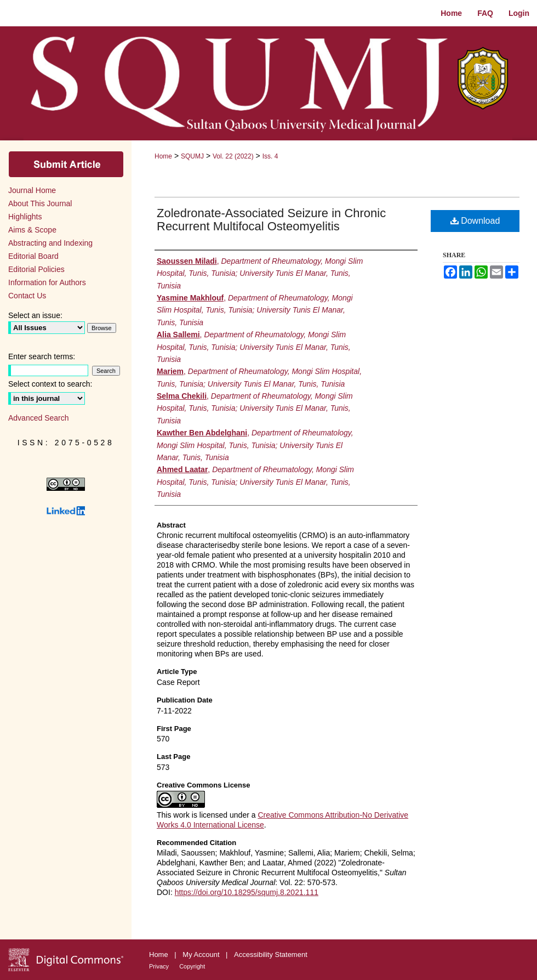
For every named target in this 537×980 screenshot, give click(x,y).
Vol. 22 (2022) (233, 156)
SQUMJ (192, 156)
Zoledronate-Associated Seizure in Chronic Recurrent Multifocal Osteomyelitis (271, 220)
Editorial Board (33, 256)
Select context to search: (50, 384)
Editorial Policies (36, 269)
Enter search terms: (42, 356)
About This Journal (40, 203)
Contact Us (27, 296)
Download (475, 221)
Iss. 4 (270, 156)
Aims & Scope (32, 230)
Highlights (25, 217)
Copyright (192, 966)
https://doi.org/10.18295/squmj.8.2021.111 (247, 892)
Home (163, 156)
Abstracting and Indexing (50, 243)
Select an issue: (35, 315)
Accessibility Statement (271, 954)
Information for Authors (47, 282)
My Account (202, 954)
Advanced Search (39, 418)
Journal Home (32, 190)
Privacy (160, 966)
